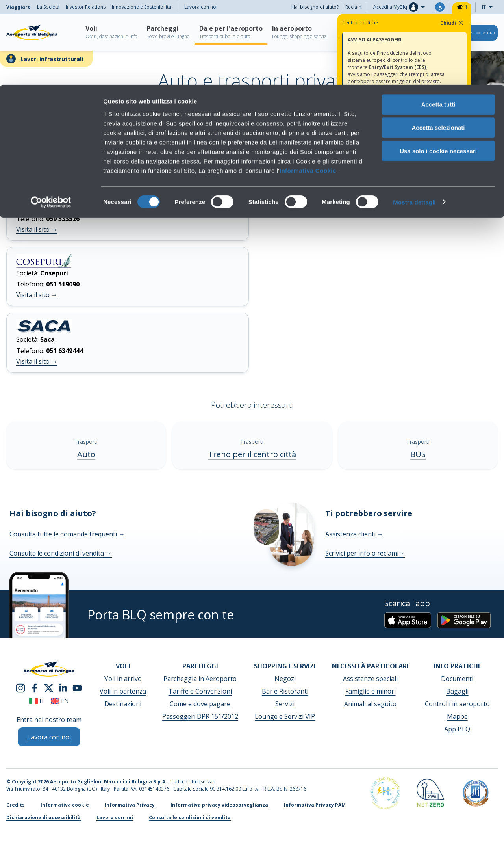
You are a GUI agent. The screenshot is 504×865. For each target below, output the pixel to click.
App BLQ (457, 729)
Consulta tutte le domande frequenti (67, 534)
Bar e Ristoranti (285, 691)
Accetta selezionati (438, 43)
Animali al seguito (370, 704)
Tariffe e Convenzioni (200, 691)
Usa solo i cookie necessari (438, 66)
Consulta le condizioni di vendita (61, 553)
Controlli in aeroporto (457, 704)
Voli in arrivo (123, 679)
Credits (16, 805)
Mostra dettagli (414, 117)
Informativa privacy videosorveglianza (219, 805)
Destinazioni (123, 704)
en (60, 701)
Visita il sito (37, 229)
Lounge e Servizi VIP (285, 716)
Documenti (457, 679)
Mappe (457, 716)
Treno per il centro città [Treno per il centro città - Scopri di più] (252, 454)
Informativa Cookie (308, 85)
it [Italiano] (37, 701)
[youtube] (77, 688)
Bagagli (457, 691)
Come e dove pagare (200, 704)
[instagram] (20, 688)
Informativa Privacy (130, 805)
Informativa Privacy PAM (315, 805)
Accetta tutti (438, 20)
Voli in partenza (123, 691)
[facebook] (35, 688)
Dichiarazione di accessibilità (44, 818)
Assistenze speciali (370, 679)
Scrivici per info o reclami (365, 553)
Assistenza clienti (354, 534)
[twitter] (49, 688)
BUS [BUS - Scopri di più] (418, 454)
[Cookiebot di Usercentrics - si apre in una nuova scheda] (51, 117)
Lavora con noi (115, 818)
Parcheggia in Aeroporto (200, 679)
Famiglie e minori (371, 691)
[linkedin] (63, 688)
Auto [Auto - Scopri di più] (86, 454)
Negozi (285, 679)
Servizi (285, 704)
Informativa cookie (65, 805)
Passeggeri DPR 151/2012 (200, 716)
